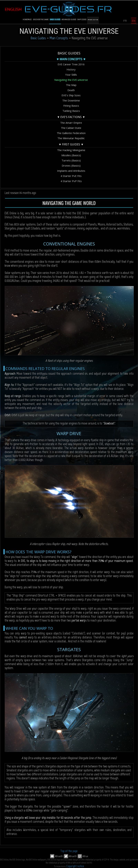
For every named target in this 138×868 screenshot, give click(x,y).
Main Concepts (59, 38)
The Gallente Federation (71, 133)
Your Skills (71, 75)
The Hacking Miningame (71, 150)
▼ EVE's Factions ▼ (71, 117)
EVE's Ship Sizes (71, 95)
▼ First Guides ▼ (71, 144)
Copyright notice (75, 866)
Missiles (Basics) (71, 155)
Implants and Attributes (71, 171)
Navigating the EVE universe (71, 80)
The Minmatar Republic (71, 138)
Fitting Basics (71, 106)
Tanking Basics (71, 111)
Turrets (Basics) (71, 160)
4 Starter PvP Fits (71, 181)
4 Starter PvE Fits (71, 176)
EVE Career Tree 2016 (71, 64)
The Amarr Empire (71, 123)
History (71, 69)
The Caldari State (71, 128)
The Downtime (71, 100)
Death (71, 90)
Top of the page (69, 851)
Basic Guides (38, 38)
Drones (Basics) (71, 166)
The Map (71, 85)
